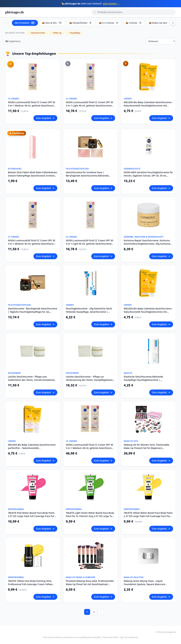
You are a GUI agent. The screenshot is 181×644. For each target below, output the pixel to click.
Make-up (56, 33)
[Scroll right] (173, 23)
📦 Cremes (134, 23)
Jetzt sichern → (111, 4)
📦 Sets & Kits (52, 23)
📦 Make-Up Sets (160, 23)
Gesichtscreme (37, 33)
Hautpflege (74, 33)
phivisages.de (15, 12)
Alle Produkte (25, 23)
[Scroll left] (8, 23)
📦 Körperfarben (81, 23)
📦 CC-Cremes (109, 23)
